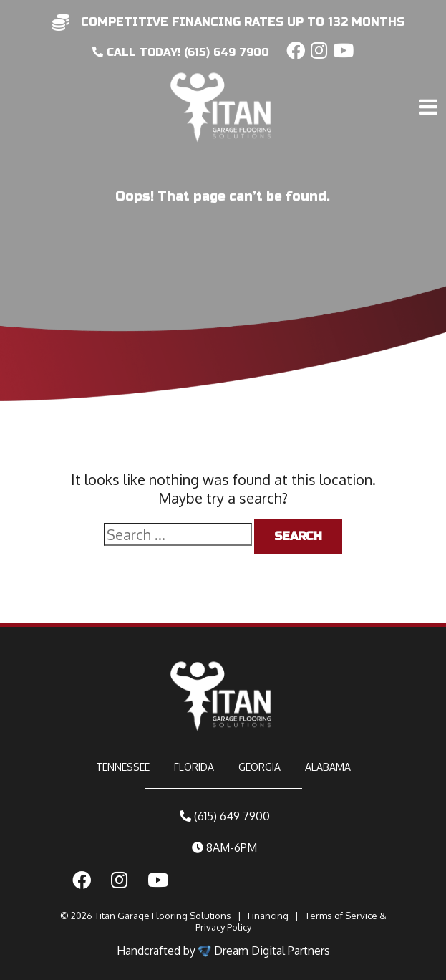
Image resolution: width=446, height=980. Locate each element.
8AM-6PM (224, 847)
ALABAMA (328, 767)
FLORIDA (194, 767)
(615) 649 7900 (225, 816)
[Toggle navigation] (430, 77)
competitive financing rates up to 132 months (243, 22)
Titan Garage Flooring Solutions (163, 916)
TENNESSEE (123, 767)
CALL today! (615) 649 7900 (181, 52)
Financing (268, 916)
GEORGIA (260, 767)
